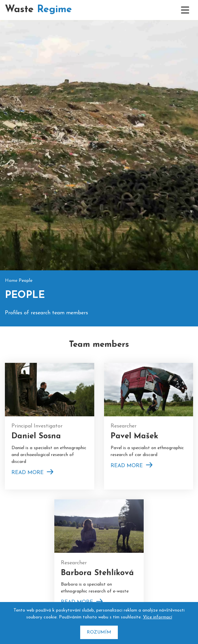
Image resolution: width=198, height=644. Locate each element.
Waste (38, 10)
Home (11, 272)
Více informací (158, 617)
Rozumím (99, 632)
